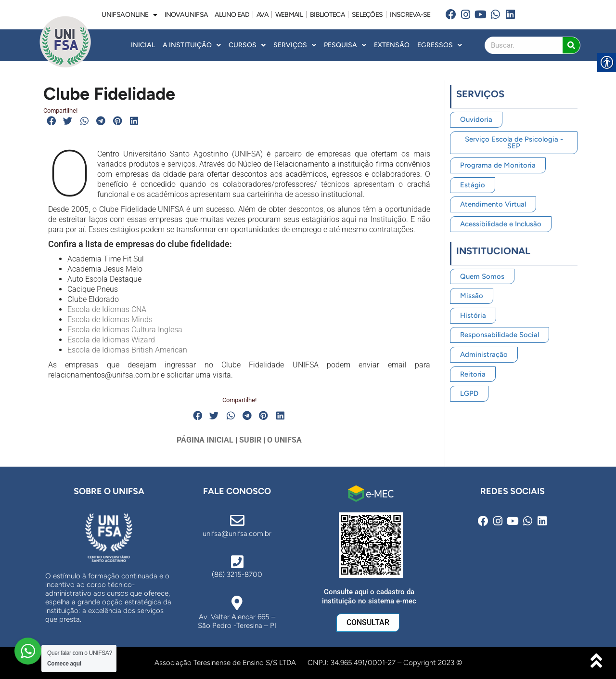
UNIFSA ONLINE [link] (129, 15)
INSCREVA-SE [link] (410, 15)
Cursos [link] (247, 45)
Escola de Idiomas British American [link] (127, 350)
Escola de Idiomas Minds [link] (110, 320)
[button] (51, 121)
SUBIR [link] (250, 440)
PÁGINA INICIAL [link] (205, 440)
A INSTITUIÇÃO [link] (192, 45)
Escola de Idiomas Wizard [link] (111, 340)
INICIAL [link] (143, 45)
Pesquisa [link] (345, 45)
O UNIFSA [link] (284, 440)
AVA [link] (262, 15)
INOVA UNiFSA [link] (186, 15)
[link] (451, 15)
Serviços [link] (295, 45)
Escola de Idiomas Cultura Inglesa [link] (125, 330)
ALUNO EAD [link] (232, 15)
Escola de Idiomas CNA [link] (107, 309)
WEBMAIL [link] (289, 15)
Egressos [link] (440, 45)
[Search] (571, 45)
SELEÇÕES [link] (367, 15)
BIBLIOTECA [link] (327, 15)
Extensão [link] (392, 45)
